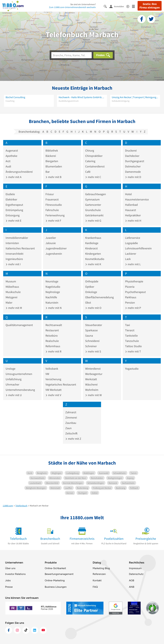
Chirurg (90, 150)
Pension (130, 303)
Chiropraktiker (94, 156)
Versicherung (53, 379)
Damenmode (133, 172)
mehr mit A (14, 177)
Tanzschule (132, 341)
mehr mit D (133, 177)
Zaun (68, 428)
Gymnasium (92, 199)
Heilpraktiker (133, 215)
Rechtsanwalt (54, 325)
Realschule (52, 341)
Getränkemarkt (94, 215)
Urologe (10, 369)
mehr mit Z (73, 439)
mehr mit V (53, 395)
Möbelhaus (12, 287)
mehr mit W (93, 395)
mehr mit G (93, 221)
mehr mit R (53, 351)
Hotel (128, 194)
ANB (132, 587)
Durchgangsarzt (135, 161)
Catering (90, 161)
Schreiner (91, 346)
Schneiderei (92, 341)
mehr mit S (93, 351)
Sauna (89, 336)
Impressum (135, 568)
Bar (48, 172)
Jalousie (51, 243)
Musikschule (13, 292)
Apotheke (11, 156)
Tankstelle (131, 336)
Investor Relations (15, 574)
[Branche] (72, 55)
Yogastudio (132, 369)
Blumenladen (54, 166)
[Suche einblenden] (107, 6)
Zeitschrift (71, 433)
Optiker (90, 287)
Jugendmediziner (56, 248)
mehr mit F (53, 221)
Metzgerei (11, 297)
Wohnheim (92, 390)
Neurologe (52, 281)
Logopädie (131, 243)
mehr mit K (93, 264)
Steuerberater (94, 325)
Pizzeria (130, 287)
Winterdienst (93, 369)
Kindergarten (93, 254)
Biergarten (52, 161)
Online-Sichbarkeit (55, 568)
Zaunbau (71, 423)
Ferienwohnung (55, 215)
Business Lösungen (56, 587)
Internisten (12, 243)
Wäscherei (91, 384)
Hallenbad (131, 205)
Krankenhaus (93, 238)
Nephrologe (53, 292)
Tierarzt (130, 330)
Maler (9, 303)
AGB (131, 580)
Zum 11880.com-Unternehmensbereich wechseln (72, 7)
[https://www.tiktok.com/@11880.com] (26, 630)
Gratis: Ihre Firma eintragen (150, 6)
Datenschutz (136, 574)
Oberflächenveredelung (99, 297)
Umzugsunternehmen (19, 374)
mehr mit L (133, 264)
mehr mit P (133, 308)
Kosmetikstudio (95, 259)
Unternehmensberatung (20, 390)
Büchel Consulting (15, 97)
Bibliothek (52, 150)
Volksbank (52, 369)
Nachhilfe (51, 297)
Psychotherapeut (135, 292)
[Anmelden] (118, 6)
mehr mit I (13, 264)
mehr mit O (93, 308)
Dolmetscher (133, 166)
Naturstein (52, 303)
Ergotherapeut (14, 205)
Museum (11, 281)
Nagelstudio (53, 287)
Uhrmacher (12, 384)
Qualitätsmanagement (19, 325)
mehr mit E (13, 221)
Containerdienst (95, 166)
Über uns (10, 568)
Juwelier (51, 238)
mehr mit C (93, 177)
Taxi (127, 325)
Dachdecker (132, 156)
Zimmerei (71, 417)
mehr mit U (14, 395)
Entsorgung (13, 215)
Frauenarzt (52, 199)
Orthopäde (92, 281)
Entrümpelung (14, 210)
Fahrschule (52, 210)
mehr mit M (14, 308)
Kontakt (97, 580)
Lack (128, 259)
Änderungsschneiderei (19, 172)
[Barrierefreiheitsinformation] (129, 6)
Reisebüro (52, 336)
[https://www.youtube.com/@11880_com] (43, 630)
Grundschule (93, 210)
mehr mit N (54, 308)
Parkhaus (131, 297)
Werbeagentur (94, 374)
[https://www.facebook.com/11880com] (9, 630)
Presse (9, 587)
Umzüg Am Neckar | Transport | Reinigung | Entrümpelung (135, 97)
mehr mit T (133, 351)
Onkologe (91, 292)
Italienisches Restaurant (20, 248)
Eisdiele (10, 194)
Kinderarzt (91, 248)
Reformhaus (53, 346)
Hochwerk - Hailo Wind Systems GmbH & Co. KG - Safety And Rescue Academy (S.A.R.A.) (82, 97)
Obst (88, 303)
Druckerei (131, 150)
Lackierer (131, 254)
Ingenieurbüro (14, 259)
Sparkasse (91, 330)
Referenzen (99, 574)
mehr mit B (53, 177)
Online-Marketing (55, 580)
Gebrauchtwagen (96, 194)
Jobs (8, 580)
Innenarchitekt (14, 254)
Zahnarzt (71, 412)
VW (47, 374)
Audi (8, 166)
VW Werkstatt (53, 390)
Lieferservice (133, 238)
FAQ (95, 587)
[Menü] (135, 6)
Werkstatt (91, 379)
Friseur (50, 194)
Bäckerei (51, 156)
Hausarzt (131, 210)
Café (88, 172)
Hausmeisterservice (137, 199)
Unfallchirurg (14, 379)
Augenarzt (12, 150)
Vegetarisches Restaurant (61, 384)
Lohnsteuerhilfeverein (138, 248)
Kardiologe (92, 243)
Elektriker (11, 199)
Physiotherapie (134, 281)
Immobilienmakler (17, 238)
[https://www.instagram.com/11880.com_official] (17, 630)
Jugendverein (54, 254)
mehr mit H (133, 221)
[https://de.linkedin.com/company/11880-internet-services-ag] (35, 630)
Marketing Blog (101, 568)
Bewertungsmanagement (59, 574)
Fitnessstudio (54, 205)
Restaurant (52, 330)
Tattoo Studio (133, 346)
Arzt (8, 161)
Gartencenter (93, 205)
